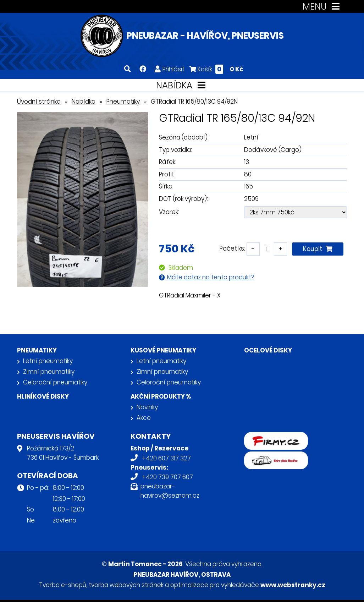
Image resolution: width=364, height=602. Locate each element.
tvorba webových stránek (126, 585)
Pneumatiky (123, 102)
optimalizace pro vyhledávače (215, 585)
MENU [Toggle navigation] (323, 7)
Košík (216, 69)
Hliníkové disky (43, 396)
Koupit (318, 249)
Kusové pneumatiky (163, 350)
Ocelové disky (268, 350)
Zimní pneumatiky (49, 372)
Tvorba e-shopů (63, 585)
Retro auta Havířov (272, 456)
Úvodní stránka (39, 102)
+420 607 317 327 (166, 458)
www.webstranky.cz (293, 585)
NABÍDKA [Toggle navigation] (182, 85)
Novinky (147, 407)
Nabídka (84, 102)
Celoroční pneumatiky (55, 382)
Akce (144, 418)
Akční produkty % (161, 396)
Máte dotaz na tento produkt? (211, 277)
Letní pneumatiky (48, 361)
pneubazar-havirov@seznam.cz (170, 491)
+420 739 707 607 (167, 477)
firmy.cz (256, 437)
